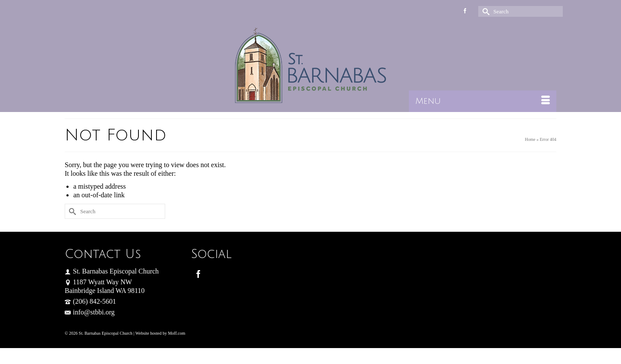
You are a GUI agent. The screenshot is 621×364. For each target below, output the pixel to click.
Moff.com (176, 333)
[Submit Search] (485, 11)
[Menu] (483, 101)
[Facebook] (198, 274)
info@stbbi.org (90, 312)
